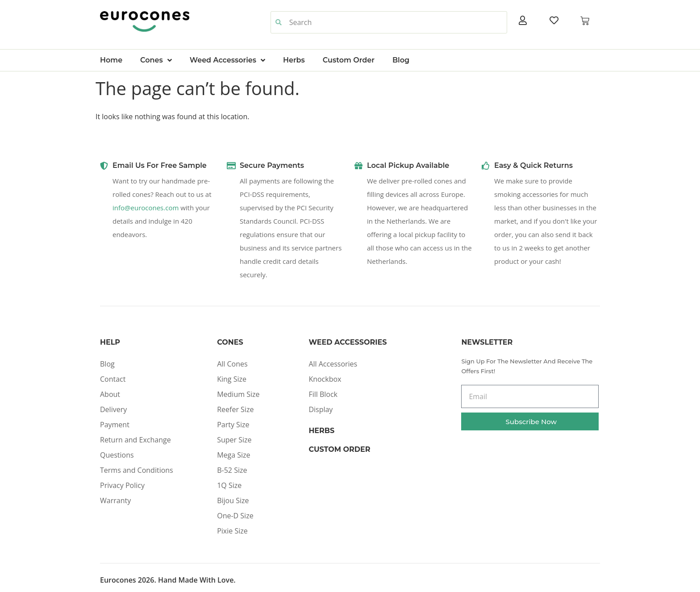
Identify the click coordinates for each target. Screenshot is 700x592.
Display (321, 409)
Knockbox (325, 379)
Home (111, 60)
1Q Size (229, 485)
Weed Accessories (227, 60)
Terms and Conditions (137, 470)
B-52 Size (232, 470)
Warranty (115, 500)
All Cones (232, 364)
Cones (156, 60)
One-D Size (235, 516)
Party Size (233, 425)
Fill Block (323, 394)
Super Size (234, 440)
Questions (117, 455)
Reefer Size (235, 409)
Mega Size (233, 455)
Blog (401, 60)
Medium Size (238, 394)
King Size (232, 379)
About (110, 394)
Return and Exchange (135, 440)
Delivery (113, 409)
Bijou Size (233, 500)
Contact (113, 379)
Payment (115, 425)
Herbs (294, 60)
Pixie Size (232, 531)
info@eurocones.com (146, 208)
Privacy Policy (122, 485)
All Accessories (333, 364)
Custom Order (349, 60)
